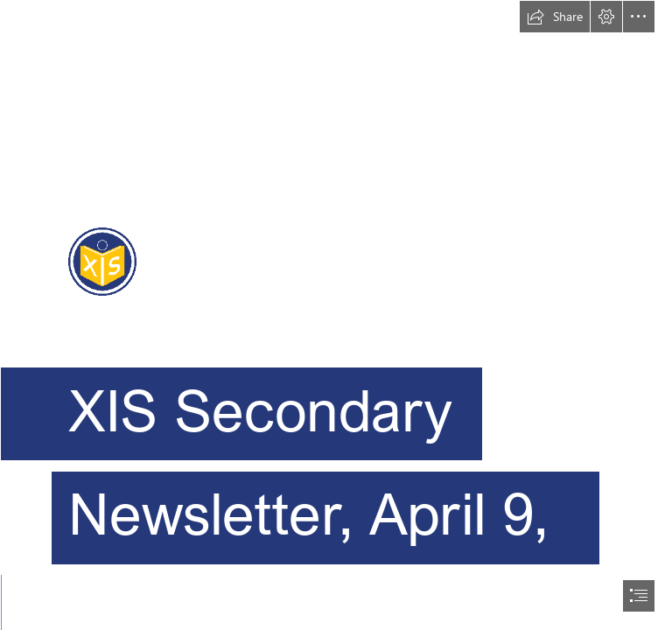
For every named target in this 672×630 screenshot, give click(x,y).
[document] (336, 315)
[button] (555, 17)
